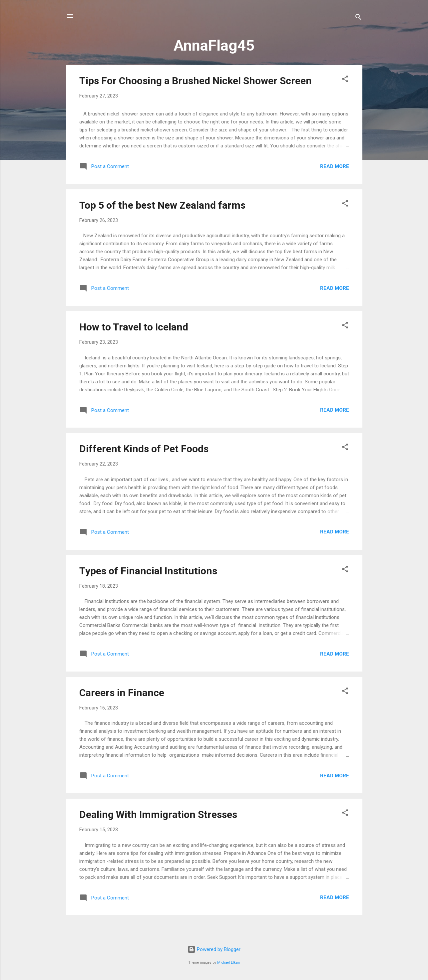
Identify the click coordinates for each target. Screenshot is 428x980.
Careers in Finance (122, 693)
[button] (345, 80)
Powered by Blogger (214, 949)
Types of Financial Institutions (148, 571)
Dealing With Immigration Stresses (158, 814)
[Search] (358, 18)
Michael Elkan (228, 963)
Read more (335, 166)
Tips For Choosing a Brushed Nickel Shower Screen (196, 81)
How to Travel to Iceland (134, 327)
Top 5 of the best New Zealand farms (162, 205)
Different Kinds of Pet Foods (144, 449)
